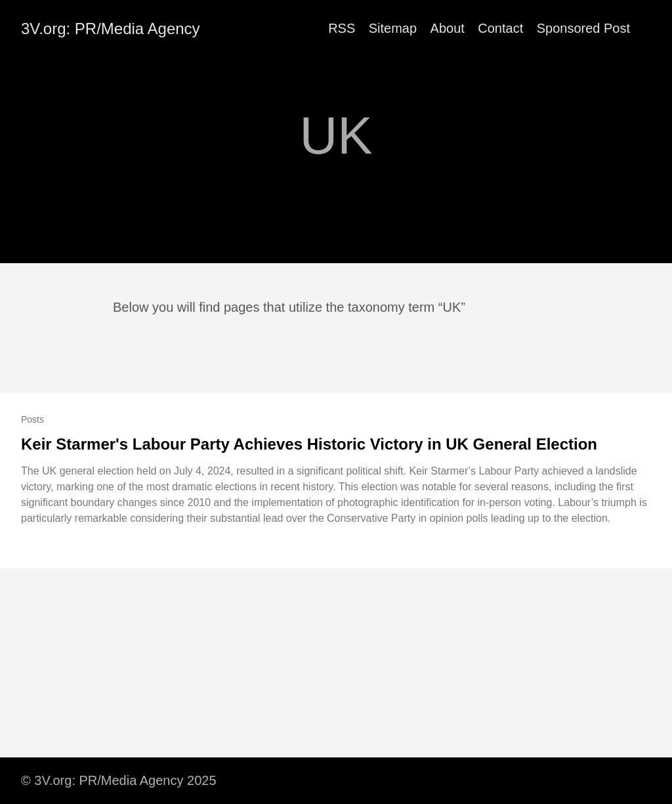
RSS (342, 28)
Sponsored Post (583, 28)
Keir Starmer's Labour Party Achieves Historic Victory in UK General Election (309, 444)
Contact (500, 28)
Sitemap (393, 28)
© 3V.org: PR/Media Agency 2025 (119, 780)
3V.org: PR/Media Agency (111, 29)
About (448, 28)
